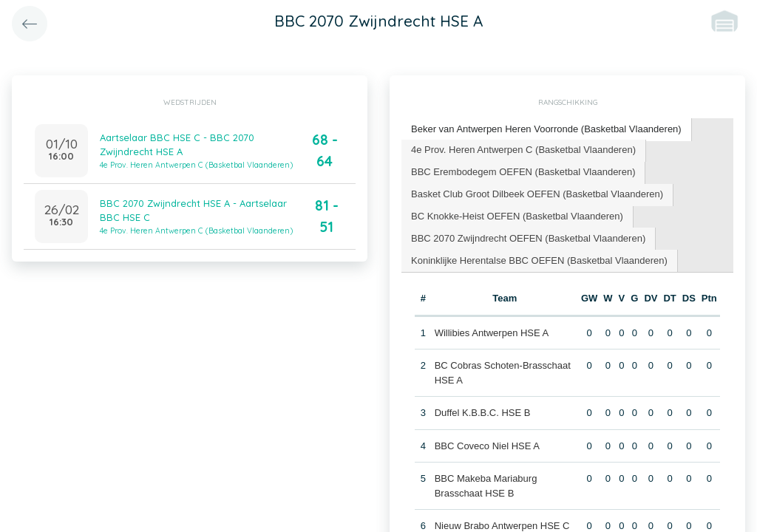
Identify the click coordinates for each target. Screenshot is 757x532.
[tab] (547, 130)
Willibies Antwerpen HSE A (492, 333)
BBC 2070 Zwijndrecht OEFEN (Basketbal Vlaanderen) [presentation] (528, 238)
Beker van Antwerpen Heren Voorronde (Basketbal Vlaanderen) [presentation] (546, 129)
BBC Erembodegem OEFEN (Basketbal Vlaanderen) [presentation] (523, 172)
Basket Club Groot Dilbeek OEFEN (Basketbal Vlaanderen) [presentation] (537, 194)
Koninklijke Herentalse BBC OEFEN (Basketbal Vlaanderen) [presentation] (539, 260)
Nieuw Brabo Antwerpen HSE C (502, 526)
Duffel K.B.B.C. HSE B (483, 413)
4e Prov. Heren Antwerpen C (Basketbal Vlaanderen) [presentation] (523, 150)
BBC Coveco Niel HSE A (487, 446)
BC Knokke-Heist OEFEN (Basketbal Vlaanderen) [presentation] (517, 216)
